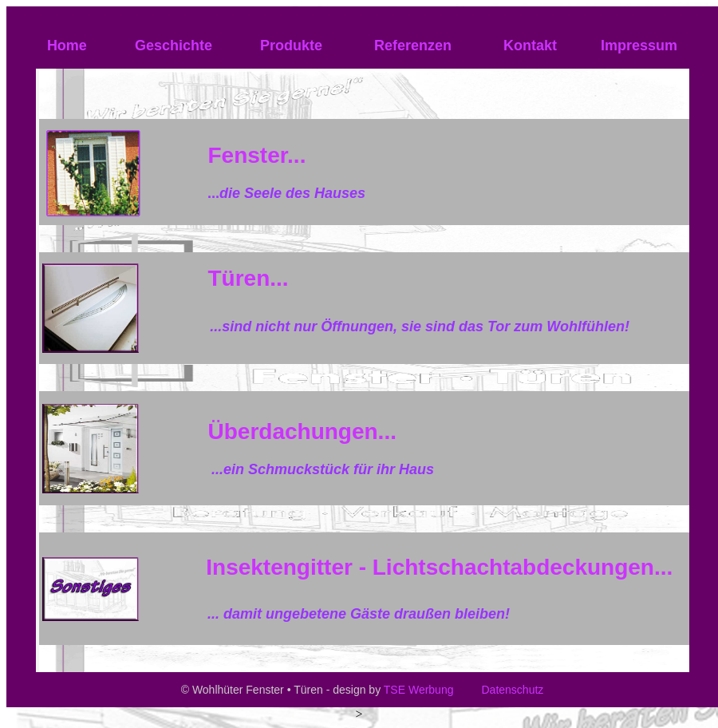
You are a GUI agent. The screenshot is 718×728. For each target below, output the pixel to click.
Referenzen (413, 45)
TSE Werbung (419, 690)
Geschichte (174, 45)
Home (67, 45)
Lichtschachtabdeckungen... (523, 567)
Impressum (639, 45)
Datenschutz (511, 690)
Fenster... (256, 155)
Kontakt (528, 45)
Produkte (291, 45)
